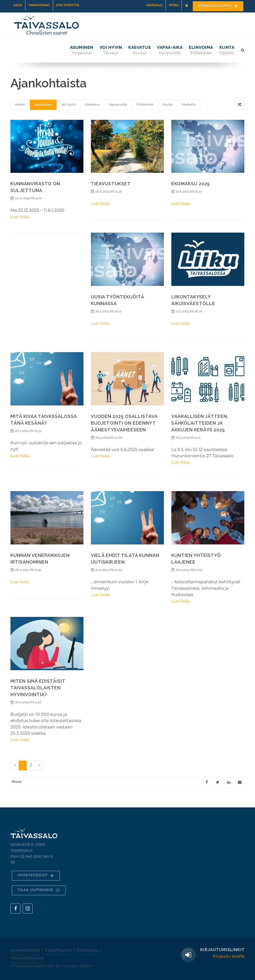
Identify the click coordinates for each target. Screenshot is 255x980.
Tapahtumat (39, 5)
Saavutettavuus (27, 958)
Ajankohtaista (25, 950)
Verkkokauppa (218, 6)
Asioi (18, 5)
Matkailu (155, 5)
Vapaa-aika (118, 105)
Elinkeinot (145, 105)
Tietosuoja (88, 950)
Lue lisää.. (21, 217)
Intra (174, 5)
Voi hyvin (69, 105)
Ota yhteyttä (68, 5)
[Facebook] (207, 782)
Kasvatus (92, 105)
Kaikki (20, 105)
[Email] (240, 782)
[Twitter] (218, 782)
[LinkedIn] (229, 782)
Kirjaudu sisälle (229, 956)
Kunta (168, 105)
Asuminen (43, 105)
